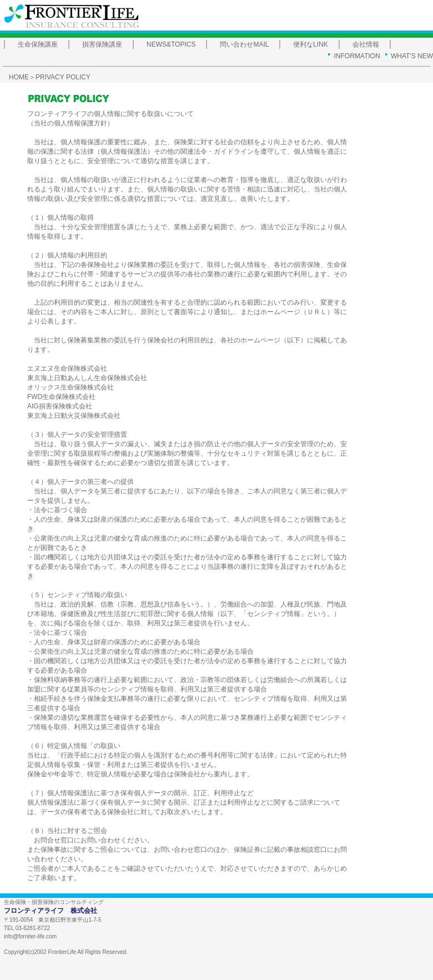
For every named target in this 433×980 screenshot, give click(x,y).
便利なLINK (311, 44)
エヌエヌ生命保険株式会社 (67, 368)
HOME (19, 77)
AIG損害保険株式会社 (60, 406)
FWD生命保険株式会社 (61, 397)
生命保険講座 (38, 44)
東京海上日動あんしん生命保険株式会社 (87, 378)
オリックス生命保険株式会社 (71, 387)
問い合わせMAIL (244, 44)
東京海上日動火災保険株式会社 (74, 416)
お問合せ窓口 (54, 840)
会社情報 (366, 44)
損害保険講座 (102, 44)
